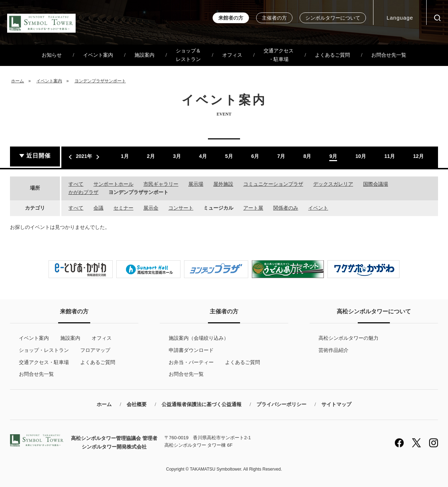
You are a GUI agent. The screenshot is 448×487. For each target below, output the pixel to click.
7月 (281, 156)
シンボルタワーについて (333, 18)
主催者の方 (274, 18)
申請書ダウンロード (191, 350)
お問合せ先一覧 (389, 55)
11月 (390, 156)
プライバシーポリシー (281, 404)
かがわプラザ (83, 192)
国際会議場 (376, 184)
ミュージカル (218, 208)
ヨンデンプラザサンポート (100, 81)
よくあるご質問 (332, 55)
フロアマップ (95, 350)
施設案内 (144, 55)
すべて (76, 184)
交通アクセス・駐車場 (279, 55)
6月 (255, 156)
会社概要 (137, 404)
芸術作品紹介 (334, 350)
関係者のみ (286, 208)
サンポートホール (113, 184)
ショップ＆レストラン (188, 55)
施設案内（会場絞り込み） (199, 338)
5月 (229, 156)
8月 (307, 156)
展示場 (196, 184)
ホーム (17, 81)
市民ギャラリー (161, 184)
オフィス (232, 55)
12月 (418, 156)
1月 (125, 156)
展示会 (151, 208)
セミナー (123, 208)
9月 (333, 156)
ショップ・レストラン (44, 350)
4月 (203, 156)
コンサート (181, 208)
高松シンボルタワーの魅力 (348, 338)
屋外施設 (223, 184)
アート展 (253, 208)
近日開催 (39, 156)
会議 (98, 208)
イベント (318, 208)
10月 (361, 156)
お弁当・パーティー (191, 362)
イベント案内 (98, 55)
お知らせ (52, 55)
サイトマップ (336, 404)
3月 (177, 156)
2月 (151, 156)
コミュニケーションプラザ (273, 184)
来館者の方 (231, 18)
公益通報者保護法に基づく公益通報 (202, 404)
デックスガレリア (333, 184)
